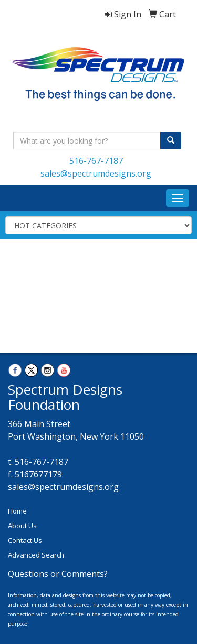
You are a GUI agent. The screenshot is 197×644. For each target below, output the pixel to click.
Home (17, 511)
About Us (22, 526)
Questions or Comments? (58, 574)
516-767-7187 (96, 161)
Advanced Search (36, 555)
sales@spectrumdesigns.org (96, 173)
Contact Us (25, 540)
